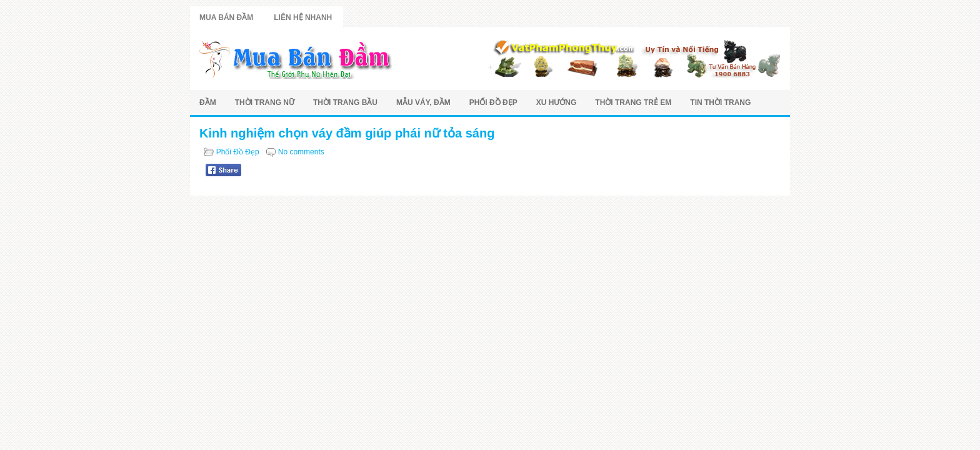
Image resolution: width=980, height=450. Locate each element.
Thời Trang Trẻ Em (633, 102)
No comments (301, 152)
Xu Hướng (557, 102)
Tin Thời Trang (720, 102)
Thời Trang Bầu (345, 102)
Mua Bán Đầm (226, 17)
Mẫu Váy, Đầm (423, 102)
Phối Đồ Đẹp (493, 102)
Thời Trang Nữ (265, 102)
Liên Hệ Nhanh (303, 17)
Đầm (208, 102)
